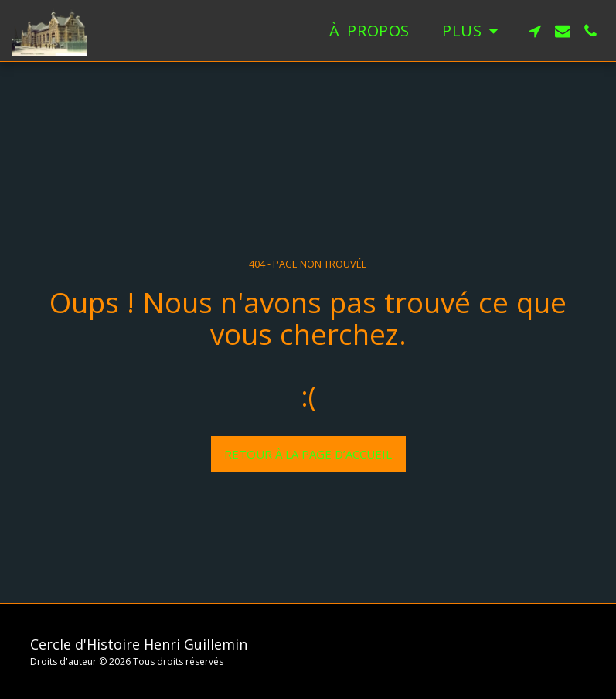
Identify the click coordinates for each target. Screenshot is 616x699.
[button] (535, 31)
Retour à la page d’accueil (308, 454)
